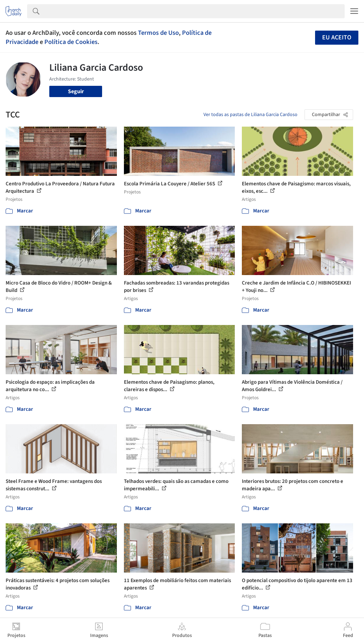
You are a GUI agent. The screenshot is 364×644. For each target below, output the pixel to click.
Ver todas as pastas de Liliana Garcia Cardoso (250, 115)
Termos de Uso (158, 33)
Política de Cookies (71, 42)
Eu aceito (337, 37)
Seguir (76, 91)
